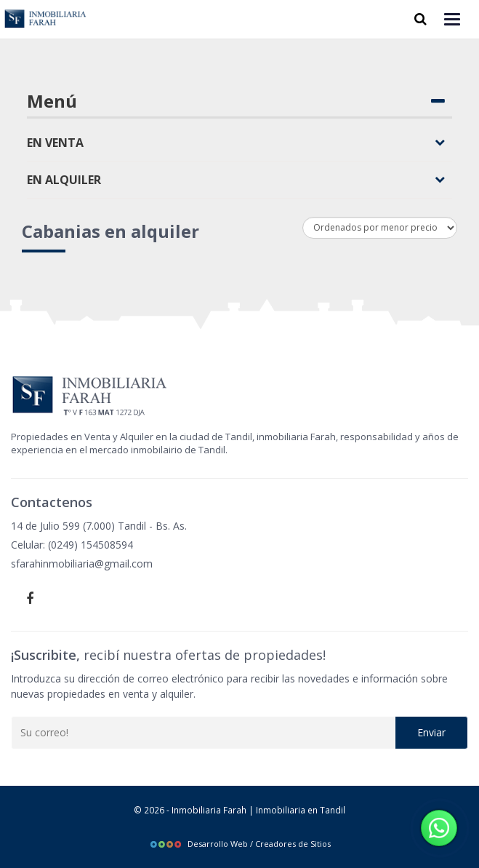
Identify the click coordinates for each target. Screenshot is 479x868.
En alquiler (236, 180)
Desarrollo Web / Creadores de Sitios (240, 844)
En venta (236, 143)
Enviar (431, 732)
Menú (236, 101)
